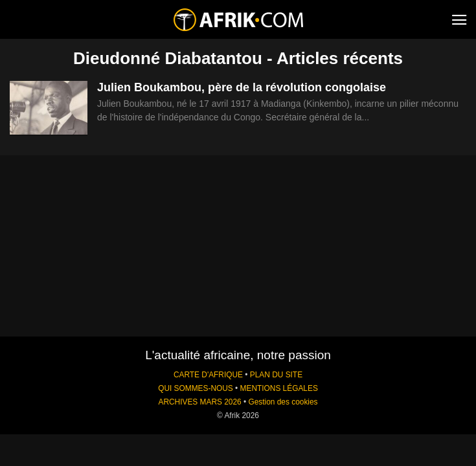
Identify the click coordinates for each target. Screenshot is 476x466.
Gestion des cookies (283, 402)
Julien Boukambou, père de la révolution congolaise (242, 87)
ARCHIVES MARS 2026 (199, 402)
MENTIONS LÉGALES (279, 388)
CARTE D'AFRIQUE (208, 375)
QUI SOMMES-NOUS (196, 388)
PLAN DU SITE (276, 375)
